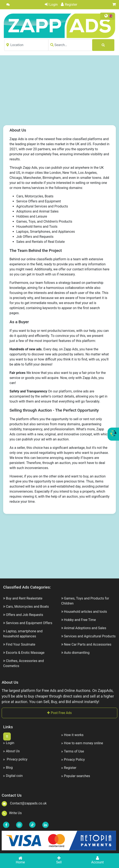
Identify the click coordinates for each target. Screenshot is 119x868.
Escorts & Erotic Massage (25, 653)
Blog (8, 768)
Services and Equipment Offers (29, 623)
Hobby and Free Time (80, 620)
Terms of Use (73, 751)
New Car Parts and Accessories (88, 644)
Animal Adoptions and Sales (85, 628)
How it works (72, 735)
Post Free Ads (59, 713)
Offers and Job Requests (25, 615)
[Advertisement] (63, 93)
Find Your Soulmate (21, 644)
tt (7, 736)
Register (69, 5)
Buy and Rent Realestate (24, 598)
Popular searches (76, 776)
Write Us (12, 813)
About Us (11, 751)
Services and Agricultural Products (90, 636)
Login (51, 5)
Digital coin (13, 776)
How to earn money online (82, 743)
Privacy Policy (73, 760)
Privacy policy (15, 759)
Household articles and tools (85, 612)
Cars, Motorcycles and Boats (27, 607)
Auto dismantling (77, 653)
